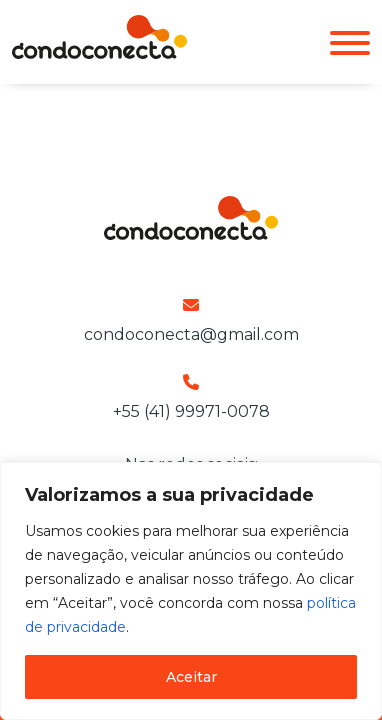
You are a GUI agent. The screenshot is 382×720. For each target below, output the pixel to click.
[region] (191, 591)
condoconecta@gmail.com (191, 334)
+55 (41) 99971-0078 (191, 411)
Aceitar (191, 677)
